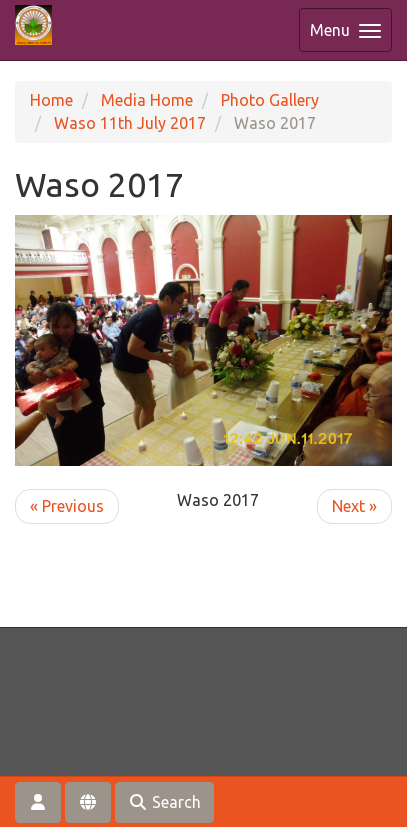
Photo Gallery (270, 100)
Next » (354, 506)
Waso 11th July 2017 (130, 123)
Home (51, 100)
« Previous (67, 506)
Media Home (147, 100)
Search (164, 802)
